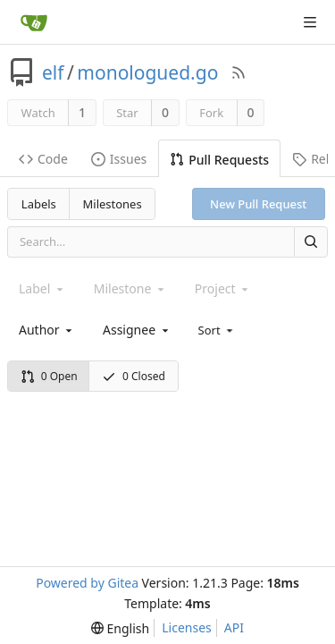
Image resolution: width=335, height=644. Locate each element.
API (234, 627)
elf (53, 72)
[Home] (34, 22)
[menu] (218, 329)
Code (43, 159)
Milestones (113, 204)
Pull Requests (219, 160)
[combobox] (47, 330)
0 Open (49, 376)
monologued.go (147, 72)
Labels (39, 204)
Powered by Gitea (87, 583)
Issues (119, 159)
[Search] (311, 242)
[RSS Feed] (239, 72)
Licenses (187, 627)
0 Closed (134, 376)
